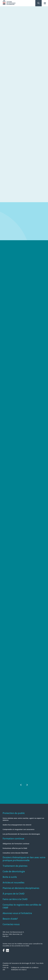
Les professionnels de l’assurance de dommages (21, 834)
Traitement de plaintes (15, 866)
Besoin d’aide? (10, 919)
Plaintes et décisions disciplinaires (21, 888)
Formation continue (13, 839)
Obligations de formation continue (16, 844)
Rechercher (38, 3)
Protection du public (14, 813)
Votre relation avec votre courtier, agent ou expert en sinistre (23, 819)
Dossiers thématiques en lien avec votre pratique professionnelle (24, 859)
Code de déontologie (14, 871)
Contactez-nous (11, 924)
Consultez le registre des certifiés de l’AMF (22, 906)
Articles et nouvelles (13, 883)
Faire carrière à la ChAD (15, 899)
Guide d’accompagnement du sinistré (17, 825)
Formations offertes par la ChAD (15, 848)
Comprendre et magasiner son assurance (19, 829)
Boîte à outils (10, 877)
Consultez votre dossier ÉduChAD (15, 853)
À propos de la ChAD (14, 894)
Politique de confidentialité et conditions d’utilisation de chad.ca (25, 969)
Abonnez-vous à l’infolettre (17, 913)
